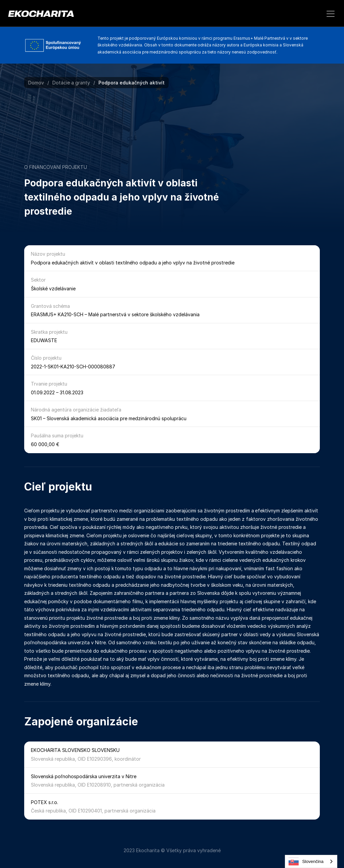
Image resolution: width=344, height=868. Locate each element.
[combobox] (311, 861)
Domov (36, 83)
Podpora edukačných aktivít (132, 83)
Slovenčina (306, 862)
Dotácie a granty (71, 83)
